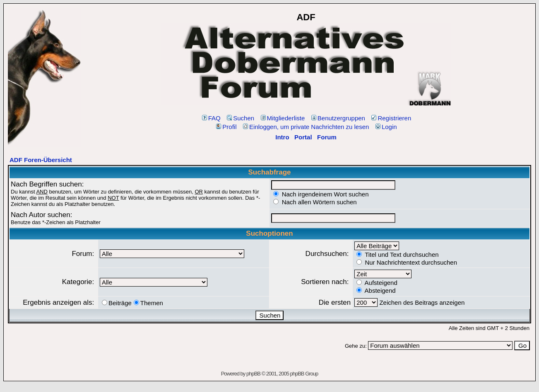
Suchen (241, 118)
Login (386, 127)
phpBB (253, 374)
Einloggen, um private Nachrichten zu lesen (306, 127)
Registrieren (391, 118)
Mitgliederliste (283, 118)
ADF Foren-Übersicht (41, 160)
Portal (303, 137)
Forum (327, 137)
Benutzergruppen (338, 118)
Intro (282, 137)
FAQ (211, 118)
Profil (226, 127)
